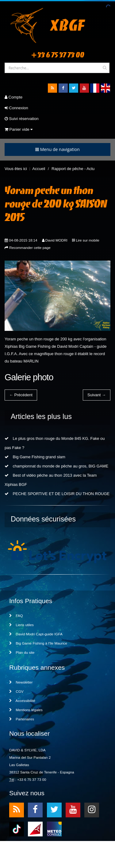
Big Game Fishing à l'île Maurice (38, 643)
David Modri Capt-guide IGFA (36, 634)
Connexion (16, 108)
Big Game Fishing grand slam (35, 457)
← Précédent (21, 395)
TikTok (17, 829)
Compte (13, 97)
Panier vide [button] (19, 129)
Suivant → (97, 395)
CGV (16, 691)
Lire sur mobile (88, 240)
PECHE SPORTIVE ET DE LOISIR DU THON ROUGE (57, 494)
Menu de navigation (57, 149)
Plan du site (22, 652)
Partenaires (22, 719)
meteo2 (54, 829)
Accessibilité (22, 701)
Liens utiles (21, 625)
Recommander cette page (30, 248)
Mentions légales (26, 710)
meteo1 (35, 829)
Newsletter (21, 682)
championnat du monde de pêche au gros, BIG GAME (56, 466)
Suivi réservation (22, 119)
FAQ (16, 616)
